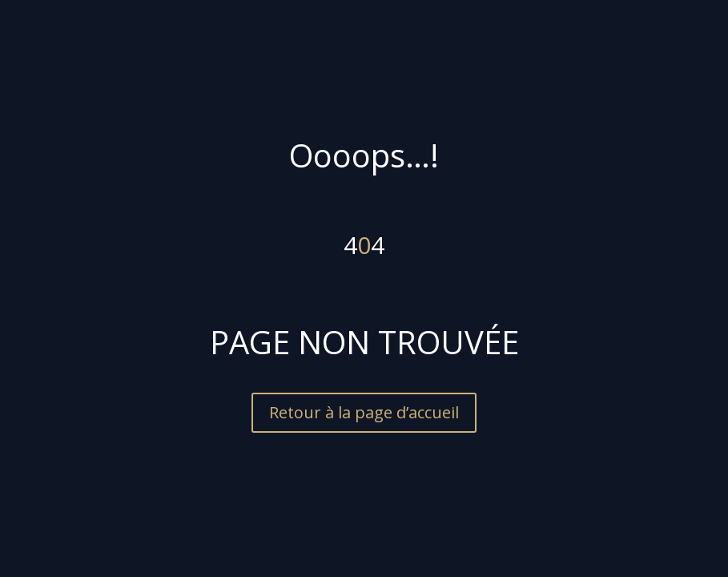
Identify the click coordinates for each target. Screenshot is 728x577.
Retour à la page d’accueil (364, 412)
